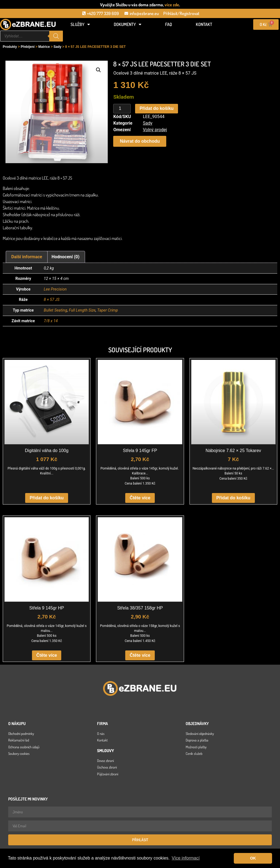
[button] (98, 70)
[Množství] (122, 109)
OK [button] (253, 858)
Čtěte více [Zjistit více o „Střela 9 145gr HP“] (47, 655)
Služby (80, 24)
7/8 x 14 (51, 321)
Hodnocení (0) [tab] (66, 257)
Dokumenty (128, 24)
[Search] (56, 36)
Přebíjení (28, 47)
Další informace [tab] (27, 257)
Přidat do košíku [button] (46, 498)
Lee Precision (55, 289)
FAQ (169, 24)
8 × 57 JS (52, 300)
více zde (172, 5)
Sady (58, 47)
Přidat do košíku (156, 108)
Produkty (10, 47)
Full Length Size (82, 310)
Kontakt (204, 24)
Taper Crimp (108, 310)
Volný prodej (155, 130)
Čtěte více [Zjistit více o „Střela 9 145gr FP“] (140, 498)
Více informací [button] (186, 858)
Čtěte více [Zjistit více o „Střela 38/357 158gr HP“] (140, 655)
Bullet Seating (55, 310)
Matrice (44, 47)
